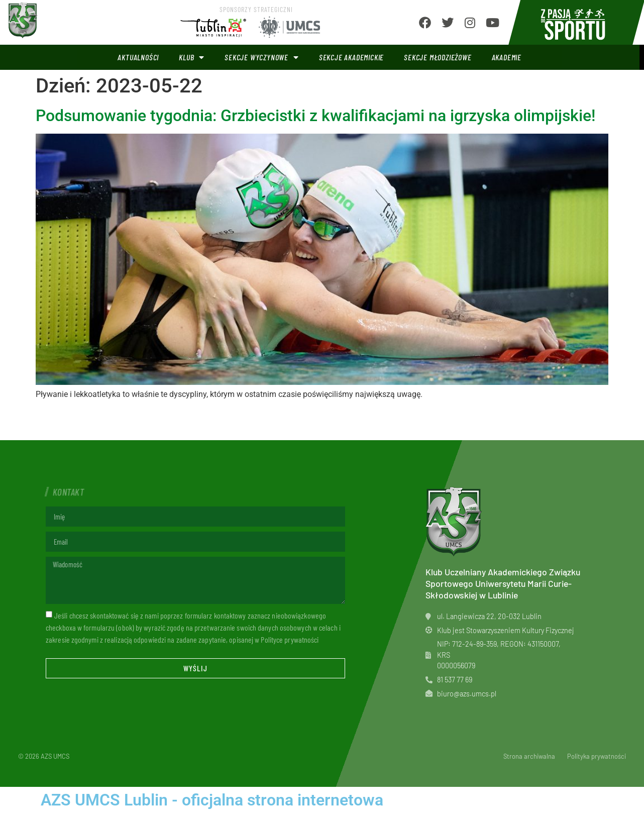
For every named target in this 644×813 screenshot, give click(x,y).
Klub (192, 57)
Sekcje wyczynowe (262, 57)
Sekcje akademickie (351, 57)
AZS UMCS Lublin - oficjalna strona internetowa (212, 800)
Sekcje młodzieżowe (438, 57)
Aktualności (138, 57)
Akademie (507, 57)
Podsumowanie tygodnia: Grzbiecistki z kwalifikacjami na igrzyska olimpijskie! (315, 116)
